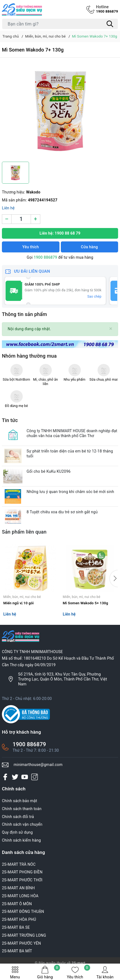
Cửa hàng (89, 247)
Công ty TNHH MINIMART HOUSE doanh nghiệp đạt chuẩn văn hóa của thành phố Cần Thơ (72, 433)
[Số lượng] (21, 219)
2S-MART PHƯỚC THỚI (22, 880)
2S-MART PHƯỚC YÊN (22, 943)
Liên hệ (8, 208)
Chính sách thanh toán (22, 809)
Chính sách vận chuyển (22, 824)
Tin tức (10, 420)
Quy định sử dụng (17, 832)
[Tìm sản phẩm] (60, 24)
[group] (60, 111)
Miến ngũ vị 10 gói (18, 603)
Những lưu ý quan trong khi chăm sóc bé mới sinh (70, 492)
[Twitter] (15, 777)
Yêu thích (78, 972)
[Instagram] (35, 777)
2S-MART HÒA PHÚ (19, 919)
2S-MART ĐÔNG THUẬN (23, 911)
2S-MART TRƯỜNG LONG (24, 935)
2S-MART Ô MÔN (17, 904)
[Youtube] (25, 777)
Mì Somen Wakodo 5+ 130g (85, 603)
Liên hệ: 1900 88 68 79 (60, 233)
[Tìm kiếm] (110, 24)
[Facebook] (5, 777)
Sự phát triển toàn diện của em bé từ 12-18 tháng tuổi (70, 454)
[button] (114, 579)
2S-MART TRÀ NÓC (19, 864)
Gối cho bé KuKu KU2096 (49, 471)
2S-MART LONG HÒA (20, 896)
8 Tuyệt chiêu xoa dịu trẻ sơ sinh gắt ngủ (62, 512)
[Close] (111, 329)
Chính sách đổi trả (18, 817)
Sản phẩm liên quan (24, 532)
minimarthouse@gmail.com (38, 765)
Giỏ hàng (49, 972)
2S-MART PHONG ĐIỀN (22, 872)
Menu (15, 972)
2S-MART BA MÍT (17, 951)
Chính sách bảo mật (19, 801)
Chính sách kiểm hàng (21, 840)
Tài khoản (105, 972)
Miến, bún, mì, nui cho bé (22, 597)
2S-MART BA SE (16, 927)
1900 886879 (107, 9)
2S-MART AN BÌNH (18, 888)
